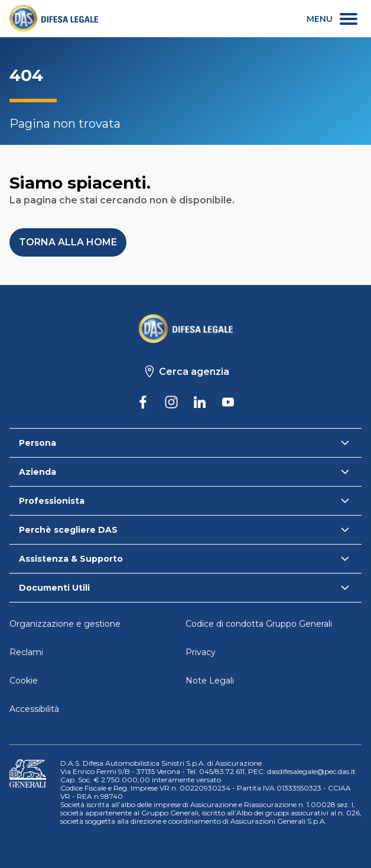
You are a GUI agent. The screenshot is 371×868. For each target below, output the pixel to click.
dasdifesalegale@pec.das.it (311, 771)
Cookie (24, 681)
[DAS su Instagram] (171, 402)
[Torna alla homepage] (185, 328)
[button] (68, 242)
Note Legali (210, 681)
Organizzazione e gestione (65, 624)
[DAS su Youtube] (228, 402)
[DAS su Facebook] (143, 402)
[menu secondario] (332, 19)
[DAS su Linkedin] (200, 402)
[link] (54, 19)
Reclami (26, 652)
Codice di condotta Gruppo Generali (259, 624)
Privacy (201, 652)
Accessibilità (34, 709)
